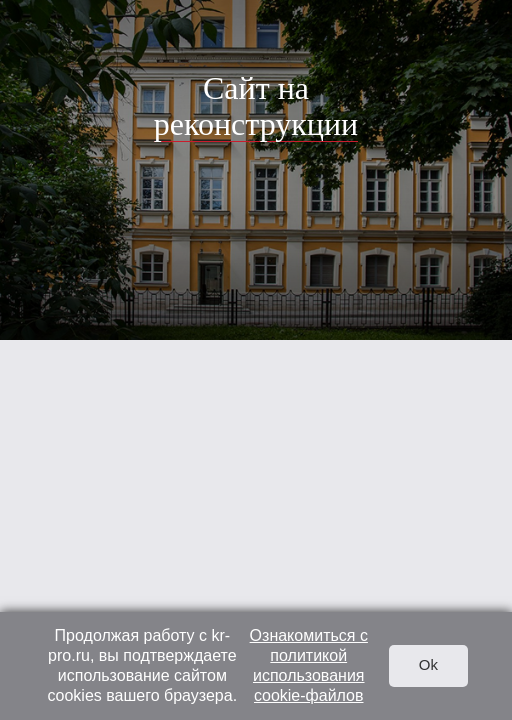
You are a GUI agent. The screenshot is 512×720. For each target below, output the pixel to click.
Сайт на (256, 106)
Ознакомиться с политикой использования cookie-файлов (309, 665)
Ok (428, 664)
